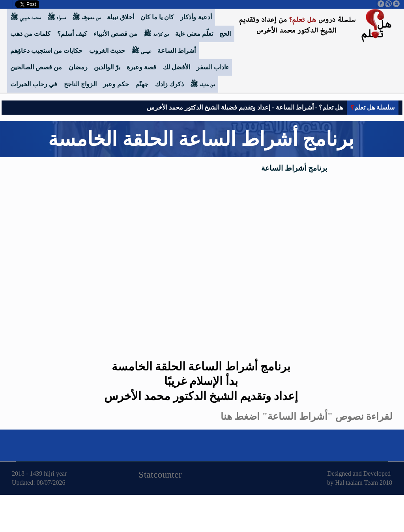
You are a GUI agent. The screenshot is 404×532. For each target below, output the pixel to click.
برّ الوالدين (107, 67)
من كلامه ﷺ (156, 34)
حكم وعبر (116, 84)
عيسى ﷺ (141, 51)
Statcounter (160, 474)
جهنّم (142, 84)
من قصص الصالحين (36, 67)
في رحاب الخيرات (34, 84)
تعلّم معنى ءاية (194, 34)
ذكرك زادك (169, 84)
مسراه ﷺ (57, 17)
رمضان (78, 67)
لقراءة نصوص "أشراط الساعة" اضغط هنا (307, 416)
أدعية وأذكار (196, 17)
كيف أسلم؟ (72, 34)
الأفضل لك (177, 67)
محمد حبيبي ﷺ (25, 17)
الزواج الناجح (80, 84)
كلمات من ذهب (30, 34)
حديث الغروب (107, 51)
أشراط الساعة (176, 51)
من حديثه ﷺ (203, 84)
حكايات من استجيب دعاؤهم (46, 51)
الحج (225, 34)
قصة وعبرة (141, 67)
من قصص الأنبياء (115, 34)
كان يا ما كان (157, 17)
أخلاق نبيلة (120, 17)
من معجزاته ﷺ (86, 17)
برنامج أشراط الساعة (294, 168)
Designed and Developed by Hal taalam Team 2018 (360, 478)
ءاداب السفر (213, 67)
